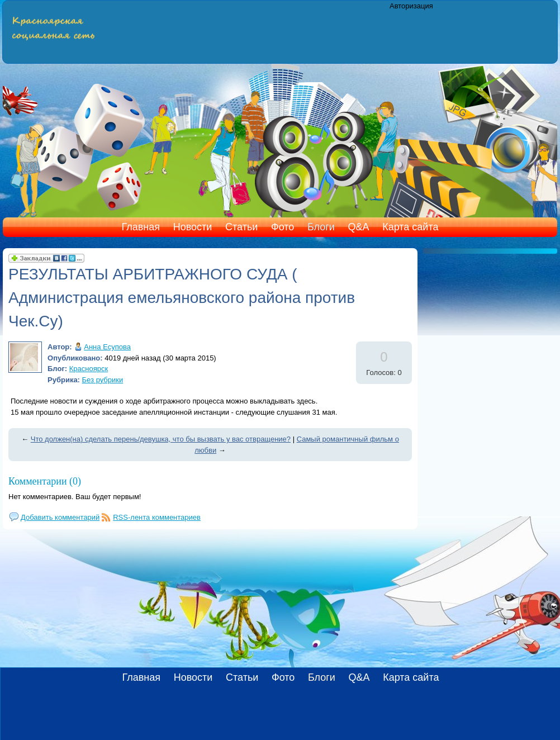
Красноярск (89, 369)
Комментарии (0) (45, 481)
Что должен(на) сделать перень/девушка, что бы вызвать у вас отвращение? (161, 439)
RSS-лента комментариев (157, 517)
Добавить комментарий (60, 517)
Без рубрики (103, 380)
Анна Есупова (107, 347)
